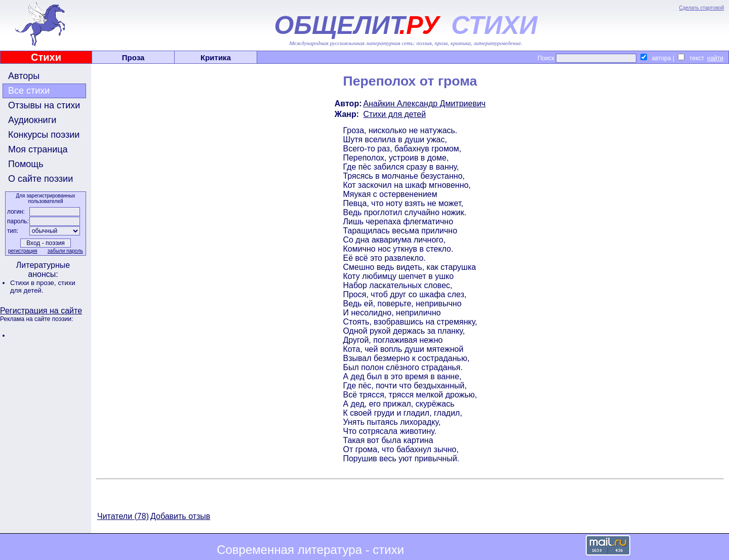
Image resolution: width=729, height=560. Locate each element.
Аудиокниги (32, 120)
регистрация (23, 251)
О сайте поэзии (40, 179)
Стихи (46, 57)
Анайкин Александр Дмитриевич (425, 104)
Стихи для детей (395, 114)
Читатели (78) (123, 516)
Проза (133, 57)
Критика (216, 57)
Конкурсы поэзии (44, 135)
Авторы (24, 76)
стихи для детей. (43, 287)
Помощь (26, 164)
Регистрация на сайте (41, 311)
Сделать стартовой (701, 8)
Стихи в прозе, (34, 283)
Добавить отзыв (180, 516)
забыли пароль (65, 251)
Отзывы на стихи (44, 105)
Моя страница (38, 149)
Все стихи (29, 91)
